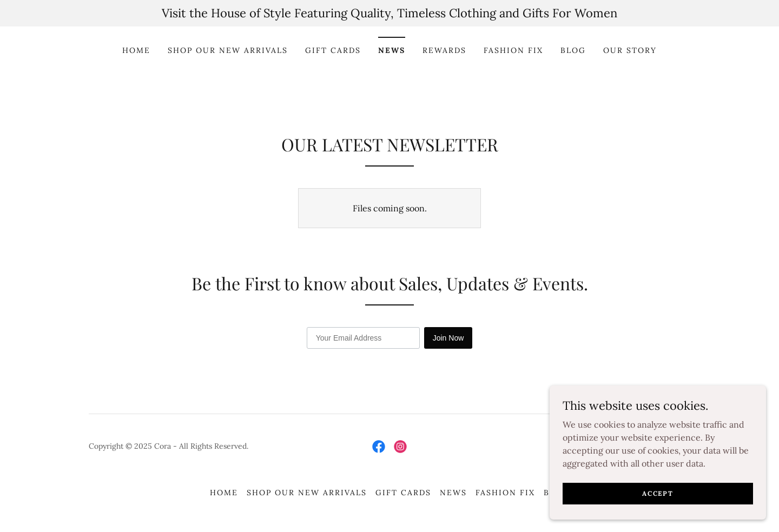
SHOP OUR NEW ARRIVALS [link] (228, 50)
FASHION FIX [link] (513, 50)
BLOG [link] (573, 50)
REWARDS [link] (444, 50)
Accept (658, 493)
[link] (379, 447)
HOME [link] (136, 50)
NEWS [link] (392, 50)
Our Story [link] (630, 50)
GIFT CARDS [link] (333, 50)
